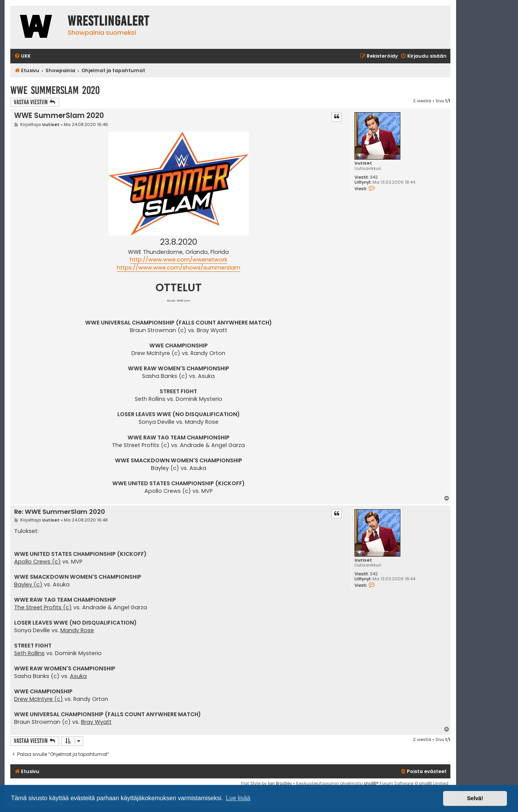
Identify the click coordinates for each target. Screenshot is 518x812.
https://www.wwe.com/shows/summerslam (179, 268)
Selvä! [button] (475, 798)
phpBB (370, 783)
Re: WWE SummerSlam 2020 (60, 512)
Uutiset (363, 163)
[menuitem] (22, 56)
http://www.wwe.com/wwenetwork (179, 260)
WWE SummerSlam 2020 (55, 90)
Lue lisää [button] (238, 798)
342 (374, 177)
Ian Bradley (280, 783)
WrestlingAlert (108, 21)
